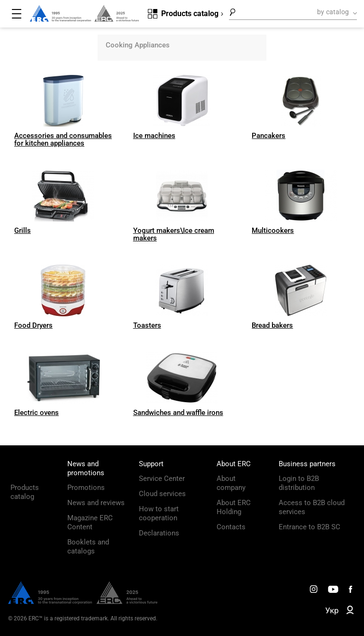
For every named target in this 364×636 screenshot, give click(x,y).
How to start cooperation (159, 513)
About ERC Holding (234, 507)
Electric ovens (36, 413)
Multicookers (273, 230)
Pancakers (268, 136)
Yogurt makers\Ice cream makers (174, 234)
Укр (332, 610)
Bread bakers (272, 325)
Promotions (86, 488)
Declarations (159, 533)
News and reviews (96, 503)
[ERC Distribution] (83, 602)
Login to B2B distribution (299, 483)
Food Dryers (33, 325)
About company (231, 483)
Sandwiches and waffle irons (178, 413)
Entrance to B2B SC (309, 527)
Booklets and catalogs (88, 547)
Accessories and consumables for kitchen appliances (63, 139)
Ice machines (154, 136)
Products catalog (25, 492)
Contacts (231, 527)
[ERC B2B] (350, 612)
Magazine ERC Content (90, 522)
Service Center (162, 479)
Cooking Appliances (138, 45)
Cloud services (162, 494)
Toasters (147, 325)
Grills (23, 230)
